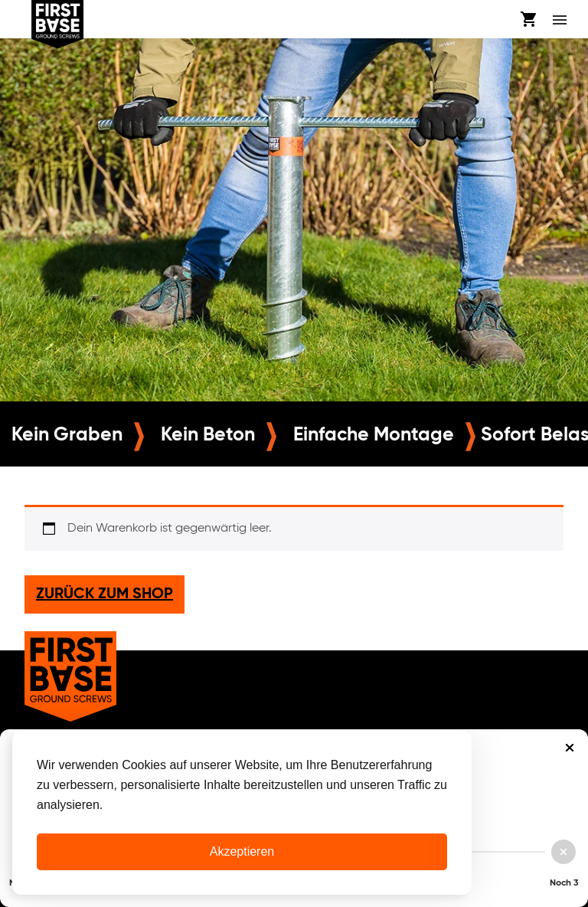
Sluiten (570, 748)
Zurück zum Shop (105, 594)
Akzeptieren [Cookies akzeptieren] (242, 851)
